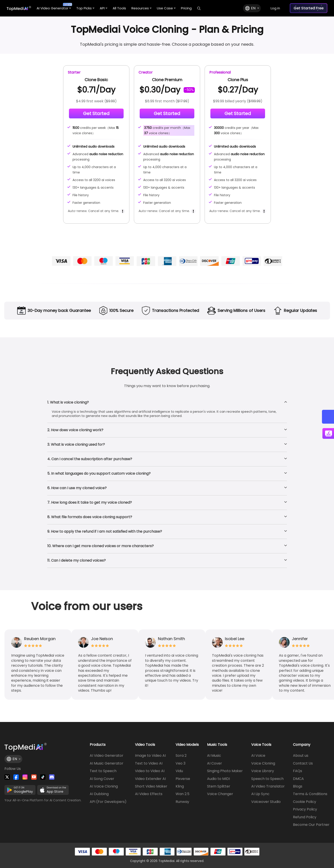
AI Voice (258, 756)
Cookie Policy (305, 802)
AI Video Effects (149, 794)
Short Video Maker (151, 786)
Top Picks (85, 8)
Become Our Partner (311, 825)
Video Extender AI (150, 779)
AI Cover (215, 763)
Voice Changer (220, 794)
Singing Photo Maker (225, 771)
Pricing (186, 8)
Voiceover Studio (266, 802)
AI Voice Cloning (104, 786)
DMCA (298, 779)
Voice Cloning (263, 763)
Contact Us (303, 763)
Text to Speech (103, 771)
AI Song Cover (102, 779)
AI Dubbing (99, 794)
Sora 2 (181, 756)
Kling (180, 786)
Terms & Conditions (310, 794)
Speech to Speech (267, 779)
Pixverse (183, 779)
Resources (141, 8)
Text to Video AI (149, 763)
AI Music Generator (107, 763)
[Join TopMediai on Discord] (52, 777)
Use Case (166, 8)
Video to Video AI (150, 771)
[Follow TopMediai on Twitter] (7, 777)
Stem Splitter (219, 786)
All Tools (119, 8)
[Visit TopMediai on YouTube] (34, 777)
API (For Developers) (108, 802)
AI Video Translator (268, 786)
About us (301, 756)
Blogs (298, 786)
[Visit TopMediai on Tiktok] (43, 777)
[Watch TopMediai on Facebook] (16, 777)
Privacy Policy (305, 809)
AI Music (214, 756)
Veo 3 (180, 763)
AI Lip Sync (260, 794)
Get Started (96, 113)
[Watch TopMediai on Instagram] (25, 777)
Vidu (179, 771)
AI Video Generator (54, 7)
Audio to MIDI (218, 779)
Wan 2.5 (183, 794)
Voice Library (263, 771)
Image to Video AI (150, 756)
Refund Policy (305, 817)
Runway (182, 802)
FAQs (298, 771)
